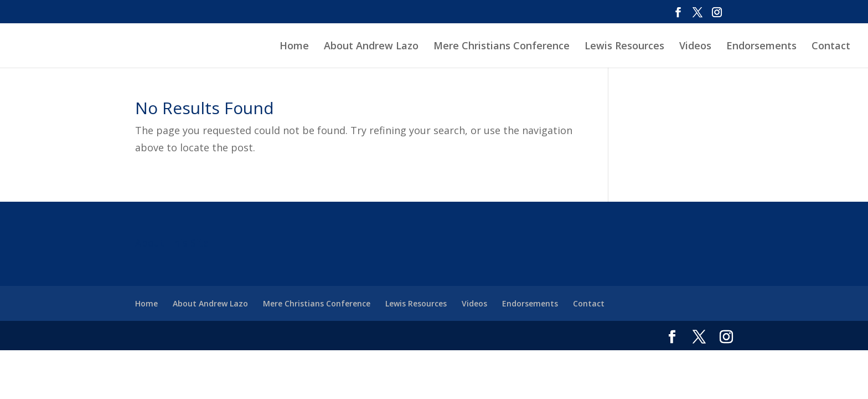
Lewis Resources (624, 47)
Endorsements (761, 47)
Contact (831, 47)
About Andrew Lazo (371, 47)
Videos (695, 47)
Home (294, 47)
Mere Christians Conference (502, 47)
